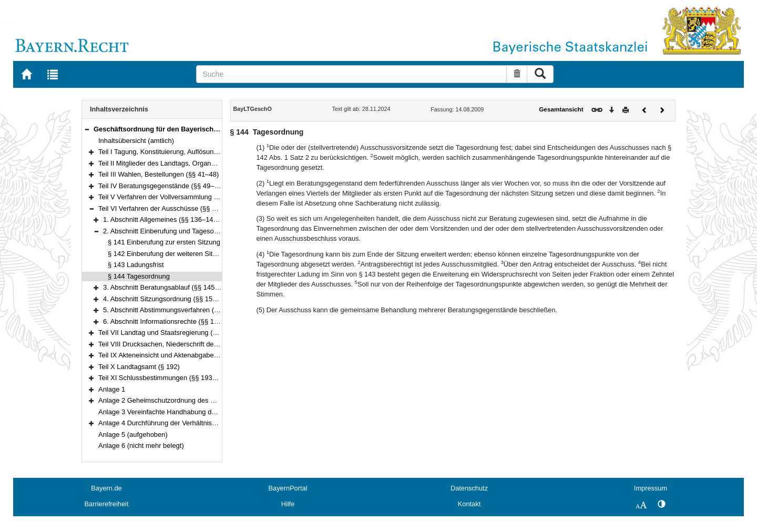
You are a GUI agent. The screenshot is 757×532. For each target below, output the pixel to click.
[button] (87, 129)
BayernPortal (288, 488)
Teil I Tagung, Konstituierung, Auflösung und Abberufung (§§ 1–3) (197, 152)
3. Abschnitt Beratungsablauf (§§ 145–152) (168, 287)
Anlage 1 (112, 389)
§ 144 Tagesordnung (139, 276)
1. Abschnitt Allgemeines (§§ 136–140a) (163, 219)
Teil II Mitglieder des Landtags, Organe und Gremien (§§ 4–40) (193, 163)
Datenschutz (469, 488)
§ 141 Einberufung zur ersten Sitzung (164, 242)
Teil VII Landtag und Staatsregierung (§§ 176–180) (175, 332)
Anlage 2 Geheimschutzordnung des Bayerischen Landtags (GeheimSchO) (212, 400)
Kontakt (469, 504)
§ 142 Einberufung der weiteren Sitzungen (171, 254)
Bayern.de (106, 488)
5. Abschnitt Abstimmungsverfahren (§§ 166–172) (178, 310)
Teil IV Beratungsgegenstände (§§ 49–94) (161, 186)
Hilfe (288, 504)
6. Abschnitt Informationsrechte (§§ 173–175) (171, 321)
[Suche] (351, 74)
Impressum (651, 488)
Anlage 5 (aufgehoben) (133, 434)
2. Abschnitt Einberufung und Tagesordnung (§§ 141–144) (190, 231)
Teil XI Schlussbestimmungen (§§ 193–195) (164, 378)
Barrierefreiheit (107, 504)
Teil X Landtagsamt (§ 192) (139, 367)
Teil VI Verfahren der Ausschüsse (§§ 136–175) (170, 208)
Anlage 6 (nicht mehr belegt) (141, 446)
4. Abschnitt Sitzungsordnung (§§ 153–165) (168, 299)
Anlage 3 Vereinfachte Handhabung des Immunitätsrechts (185, 412)
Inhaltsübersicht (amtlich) (136, 141)
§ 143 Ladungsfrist (136, 265)
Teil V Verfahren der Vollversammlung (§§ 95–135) (174, 197)
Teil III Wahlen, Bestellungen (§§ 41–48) (158, 174)
